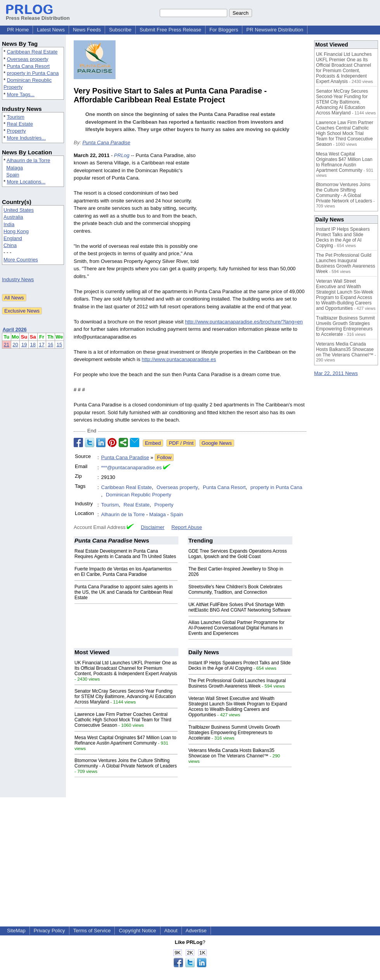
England (13, 238)
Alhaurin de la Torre (28, 160)
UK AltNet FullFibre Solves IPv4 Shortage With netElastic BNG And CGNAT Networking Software (240, 607)
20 (15, 345)
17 (41, 345)
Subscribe (120, 30)
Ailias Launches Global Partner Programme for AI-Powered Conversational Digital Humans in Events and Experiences (237, 628)
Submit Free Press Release (170, 30)
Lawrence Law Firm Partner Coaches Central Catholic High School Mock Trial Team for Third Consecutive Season (123, 720)
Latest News (51, 30)
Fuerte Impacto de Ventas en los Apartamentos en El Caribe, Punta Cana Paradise (123, 572)
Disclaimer (153, 527)
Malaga (15, 168)
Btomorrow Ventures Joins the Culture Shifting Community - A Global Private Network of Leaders (126, 763)
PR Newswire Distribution (275, 30)
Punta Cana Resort (28, 66)
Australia (13, 217)
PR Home (18, 30)
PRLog (122, 155)
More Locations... (26, 182)
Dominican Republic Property (138, 495)
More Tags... (21, 94)
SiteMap (16, 931)
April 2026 (15, 329)
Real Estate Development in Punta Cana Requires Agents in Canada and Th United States (125, 554)
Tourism (16, 117)
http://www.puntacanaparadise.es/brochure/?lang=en (244, 322)
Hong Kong (16, 231)
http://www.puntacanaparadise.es (179, 359)
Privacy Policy (49, 931)
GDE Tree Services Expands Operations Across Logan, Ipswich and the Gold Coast (238, 554)
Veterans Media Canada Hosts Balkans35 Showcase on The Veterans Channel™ (231, 753)
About (171, 931)
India (9, 224)
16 (50, 345)
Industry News (18, 279)
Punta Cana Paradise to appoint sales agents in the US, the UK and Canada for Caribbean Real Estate (124, 592)
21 (7, 345)
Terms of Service (92, 931)
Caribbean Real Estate (32, 52)
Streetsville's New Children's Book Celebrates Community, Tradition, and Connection (236, 589)
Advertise (196, 931)
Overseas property (28, 59)
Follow (164, 457)
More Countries (21, 260)
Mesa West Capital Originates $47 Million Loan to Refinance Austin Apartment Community (125, 740)
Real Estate (20, 124)
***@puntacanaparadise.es (131, 468)
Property (16, 131)
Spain (13, 175)
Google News (217, 443)
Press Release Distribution (38, 15)
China (10, 245)
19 (24, 345)
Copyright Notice (137, 931)
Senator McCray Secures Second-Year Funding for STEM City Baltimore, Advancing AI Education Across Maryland (125, 697)
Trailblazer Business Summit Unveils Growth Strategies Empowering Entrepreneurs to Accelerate (234, 733)
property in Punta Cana (33, 73)
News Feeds (87, 30)
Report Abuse (187, 527)
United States (19, 210)
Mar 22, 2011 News (336, 373)
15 (59, 345)
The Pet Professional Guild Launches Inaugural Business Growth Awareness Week (237, 683)
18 (33, 345)
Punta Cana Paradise (106, 143)
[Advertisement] (255, 209)
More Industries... (26, 138)
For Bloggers (224, 30)
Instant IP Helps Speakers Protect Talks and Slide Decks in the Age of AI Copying (240, 665)
